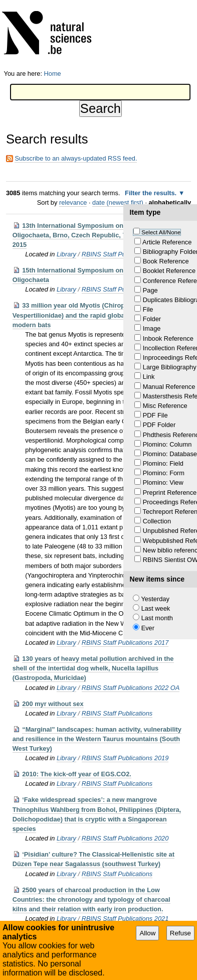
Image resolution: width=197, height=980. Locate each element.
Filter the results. (152, 193)
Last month (157, 618)
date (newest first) (118, 202)
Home (53, 74)
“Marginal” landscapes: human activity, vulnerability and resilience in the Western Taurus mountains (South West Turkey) (97, 739)
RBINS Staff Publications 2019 (125, 758)
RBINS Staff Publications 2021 (125, 919)
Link (149, 377)
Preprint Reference (170, 493)
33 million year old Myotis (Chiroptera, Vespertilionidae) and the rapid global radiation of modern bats (88, 315)
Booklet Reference (169, 271)
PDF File (155, 415)
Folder (152, 319)
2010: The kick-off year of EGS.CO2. (77, 774)
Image (152, 328)
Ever (148, 628)
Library (66, 254)
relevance (73, 202)
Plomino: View (163, 482)
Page (150, 290)
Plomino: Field (163, 463)
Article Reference (167, 242)
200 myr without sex (53, 704)
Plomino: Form (164, 473)
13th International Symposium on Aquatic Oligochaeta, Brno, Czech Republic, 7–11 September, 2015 (93, 235)
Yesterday (155, 599)
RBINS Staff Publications (117, 713)
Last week (156, 608)
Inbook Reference (168, 338)
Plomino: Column (167, 444)
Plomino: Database (170, 454)
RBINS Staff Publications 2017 (125, 643)
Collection (157, 521)
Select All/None (161, 232)
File (148, 309)
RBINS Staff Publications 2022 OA (131, 688)
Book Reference (166, 261)
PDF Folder (159, 425)
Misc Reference (165, 406)
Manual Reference (169, 387)
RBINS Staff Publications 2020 (125, 838)
